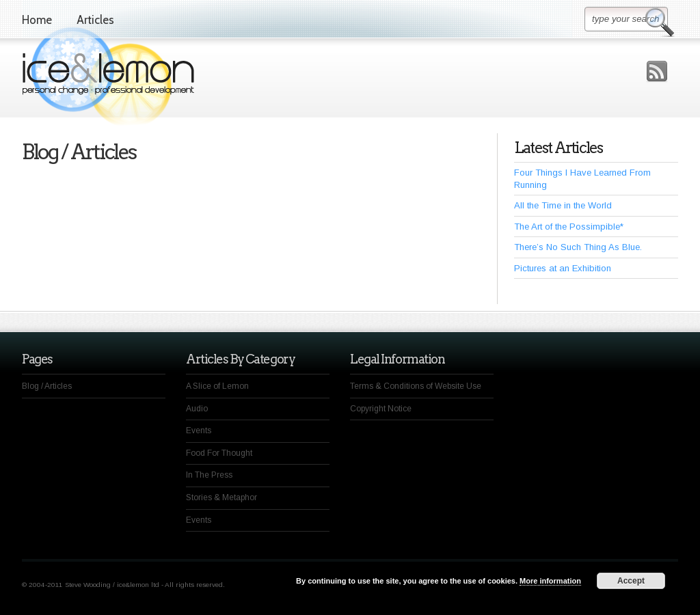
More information (550, 581)
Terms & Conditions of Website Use (416, 386)
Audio (197, 409)
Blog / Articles (47, 386)
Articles (95, 20)
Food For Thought (219, 453)
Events (199, 430)
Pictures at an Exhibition (563, 268)
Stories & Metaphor (221, 497)
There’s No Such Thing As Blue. (578, 247)
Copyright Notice (381, 409)
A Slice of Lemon (217, 386)
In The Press (209, 475)
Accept (631, 581)
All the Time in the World (563, 205)
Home (37, 20)
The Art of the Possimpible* (569, 227)
